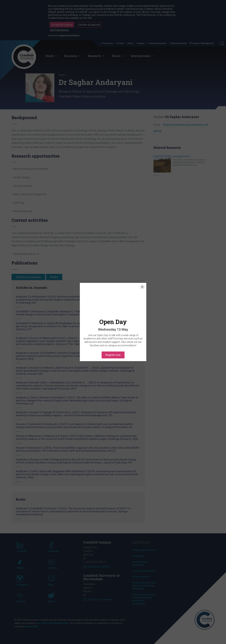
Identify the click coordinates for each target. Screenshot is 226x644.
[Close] (142, 287)
